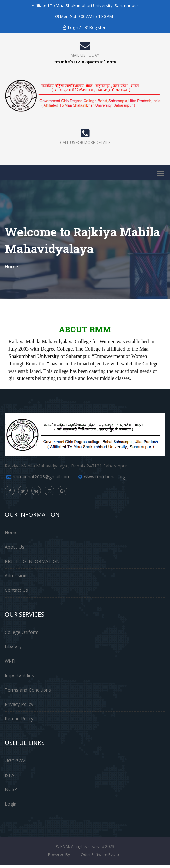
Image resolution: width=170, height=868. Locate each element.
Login (11, 804)
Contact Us (16, 590)
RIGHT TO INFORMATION (32, 561)
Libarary (13, 646)
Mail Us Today (85, 55)
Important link (19, 675)
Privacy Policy (19, 704)
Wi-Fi (10, 661)
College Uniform (22, 632)
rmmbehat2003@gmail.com (42, 477)
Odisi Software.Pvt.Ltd (101, 855)
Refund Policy (19, 718)
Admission (16, 576)
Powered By (59, 855)
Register (95, 27)
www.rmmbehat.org (105, 477)
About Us (15, 547)
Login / (72, 27)
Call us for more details (85, 142)
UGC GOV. (15, 761)
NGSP (11, 789)
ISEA (10, 775)
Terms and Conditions (28, 690)
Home (11, 266)
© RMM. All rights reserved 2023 (85, 847)
